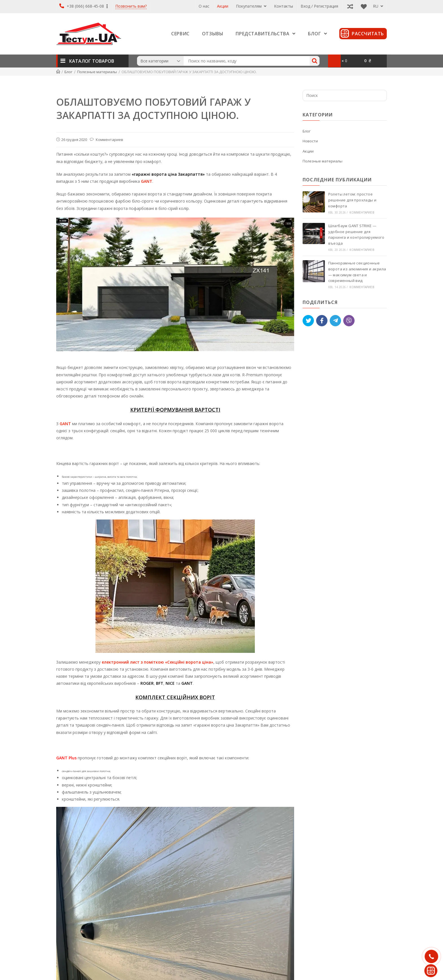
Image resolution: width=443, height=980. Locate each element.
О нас (204, 6)
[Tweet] (308, 321)
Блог (307, 131)
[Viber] (349, 321)
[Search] (315, 61)
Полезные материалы (323, 161)
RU (378, 6)
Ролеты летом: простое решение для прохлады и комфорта (353, 200)
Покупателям (251, 6)
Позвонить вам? (131, 6)
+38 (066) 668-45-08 (83, 6)
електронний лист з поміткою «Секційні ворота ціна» (158, 662)
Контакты (284, 6)
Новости (310, 141)
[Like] (322, 321)
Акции (223, 6)
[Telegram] (335, 321)
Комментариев (109, 140)
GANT (147, 181)
